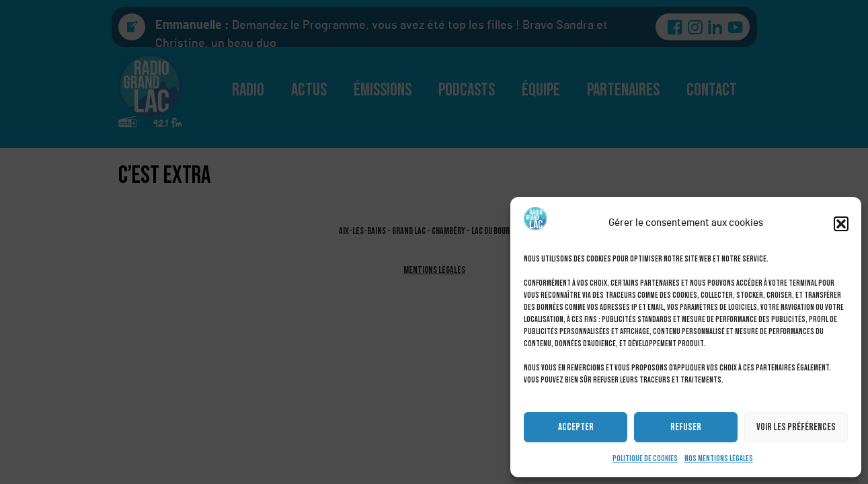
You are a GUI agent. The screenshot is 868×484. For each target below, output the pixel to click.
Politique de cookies (645, 459)
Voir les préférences (796, 427)
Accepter (576, 427)
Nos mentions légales (719, 459)
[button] (841, 224)
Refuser (686, 427)
